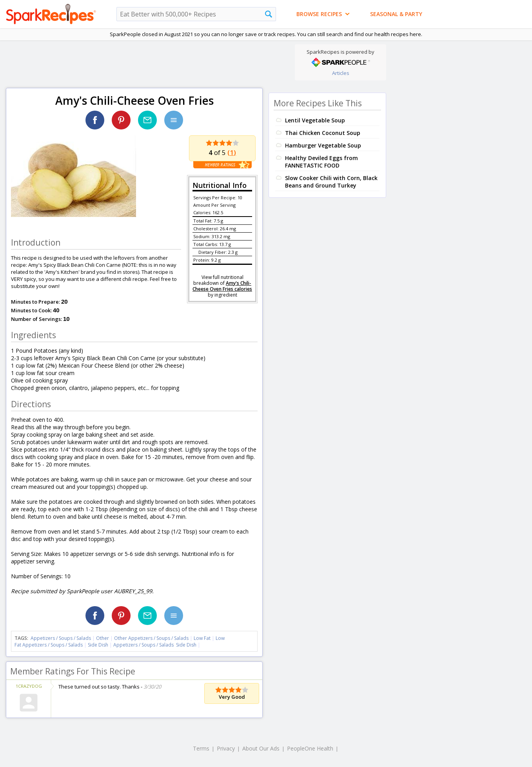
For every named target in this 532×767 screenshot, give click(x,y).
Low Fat (202, 638)
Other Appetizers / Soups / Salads (152, 638)
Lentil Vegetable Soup (315, 120)
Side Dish (98, 645)
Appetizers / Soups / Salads (61, 638)
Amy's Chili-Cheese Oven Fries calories (222, 286)
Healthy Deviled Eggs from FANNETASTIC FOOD (321, 162)
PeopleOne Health (310, 748)
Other (103, 638)
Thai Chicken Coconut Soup (323, 133)
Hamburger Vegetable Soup (323, 145)
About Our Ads (261, 748)
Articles (341, 73)
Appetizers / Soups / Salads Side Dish (155, 645)
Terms (201, 748)
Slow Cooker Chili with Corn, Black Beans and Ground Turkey (331, 182)
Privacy (226, 748)
